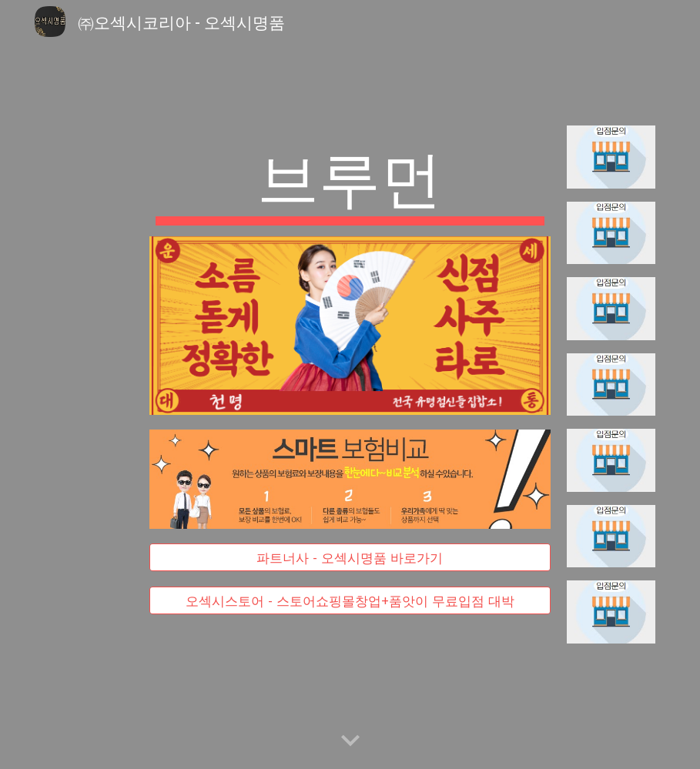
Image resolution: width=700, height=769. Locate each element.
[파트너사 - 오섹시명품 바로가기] (350, 558)
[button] (350, 741)
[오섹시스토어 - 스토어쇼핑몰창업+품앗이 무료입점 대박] (350, 600)
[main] (350, 181)
